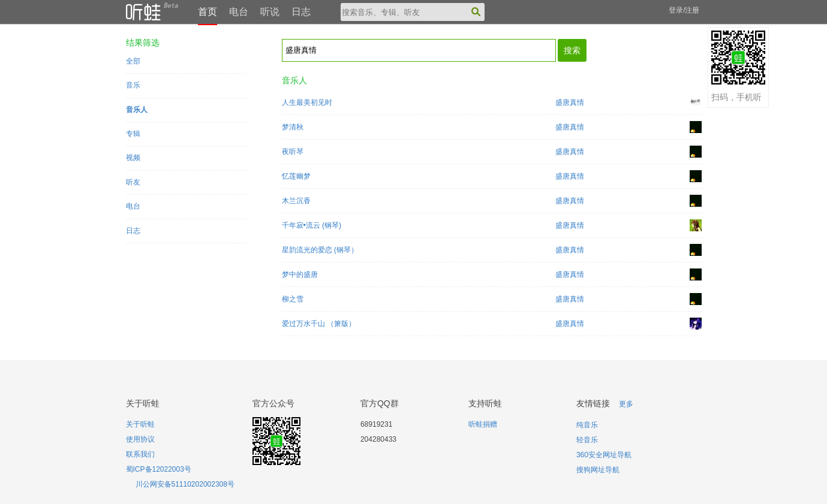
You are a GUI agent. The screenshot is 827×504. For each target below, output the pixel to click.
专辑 (133, 134)
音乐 (133, 85)
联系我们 (140, 454)
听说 (270, 12)
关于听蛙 (140, 424)
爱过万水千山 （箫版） (319, 324)
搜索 (572, 50)
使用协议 (140, 439)
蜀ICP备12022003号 (159, 469)
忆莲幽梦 (296, 176)
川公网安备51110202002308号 (185, 484)
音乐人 (137, 110)
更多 (626, 404)
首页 (207, 12)
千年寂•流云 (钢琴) (312, 225)
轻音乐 (587, 440)
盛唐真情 (570, 102)
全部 (133, 61)
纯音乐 (587, 425)
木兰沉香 (296, 201)
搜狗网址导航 (598, 470)
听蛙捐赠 (483, 424)
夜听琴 (293, 152)
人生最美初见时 (307, 102)
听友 (133, 182)
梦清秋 (293, 127)
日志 (301, 12)
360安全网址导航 (604, 455)
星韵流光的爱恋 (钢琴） (320, 250)
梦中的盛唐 (300, 274)
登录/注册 (684, 10)
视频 (133, 158)
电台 (239, 12)
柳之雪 (293, 299)
